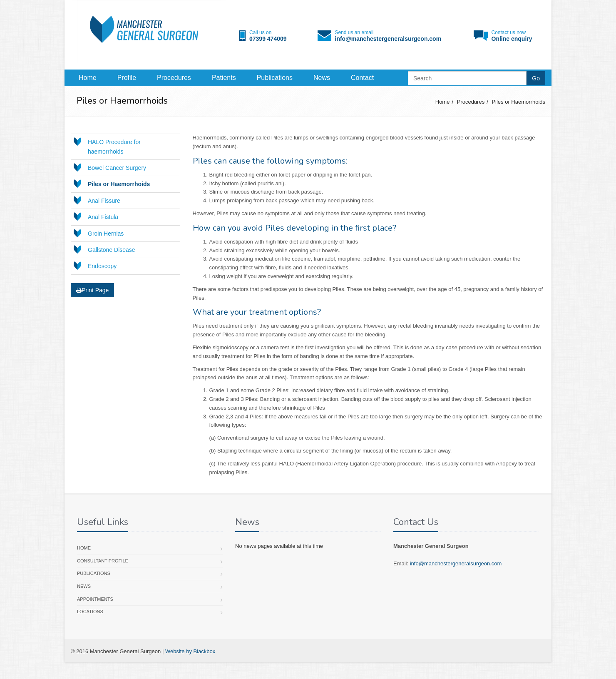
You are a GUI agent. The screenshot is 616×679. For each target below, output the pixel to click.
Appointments (95, 599)
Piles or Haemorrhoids (518, 102)
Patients (224, 78)
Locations (90, 612)
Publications (275, 78)
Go (536, 78)
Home (88, 78)
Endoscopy (102, 266)
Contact (362, 78)
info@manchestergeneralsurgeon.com (388, 39)
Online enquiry (512, 39)
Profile (127, 78)
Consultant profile (103, 561)
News (322, 78)
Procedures (174, 78)
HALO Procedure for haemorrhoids (114, 147)
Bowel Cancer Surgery (117, 168)
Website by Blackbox (190, 651)
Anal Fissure (104, 201)
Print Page (92, 290)
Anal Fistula (103, 217)
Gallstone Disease (112, 250)
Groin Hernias (106, 234)
